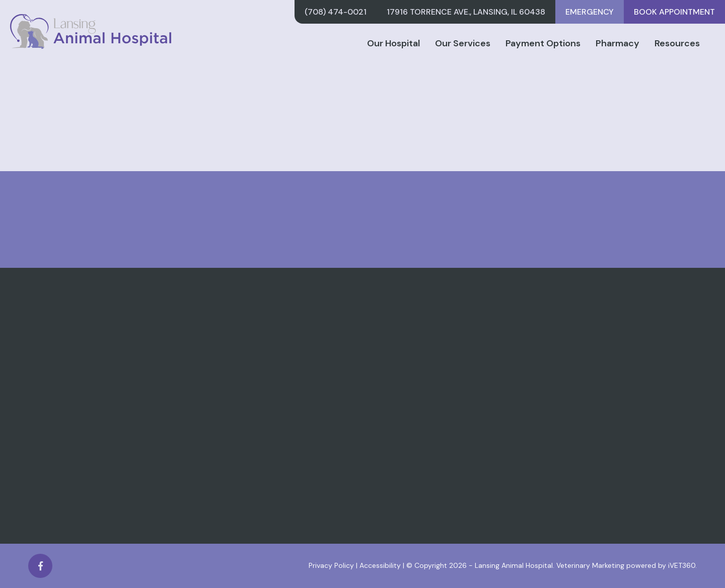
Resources (677, 43)
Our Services (463, 43)
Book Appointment (674, 12)
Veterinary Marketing (590, 565)
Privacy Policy (331, 565)
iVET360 (682, 565)
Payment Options (543, 43)
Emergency (590, 12)
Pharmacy (618, 43)
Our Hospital (393, 43)
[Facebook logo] (40, 566)
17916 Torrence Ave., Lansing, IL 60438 (466, 12)
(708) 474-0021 (336, 12)
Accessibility (380, 565)
